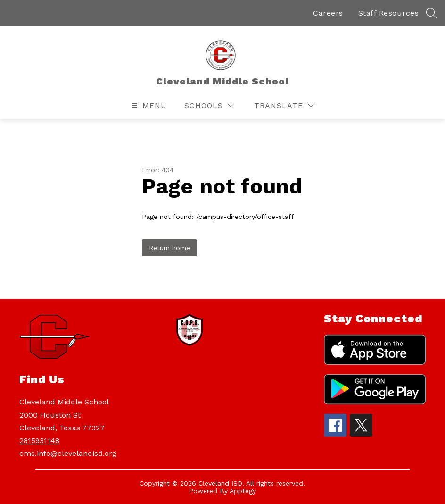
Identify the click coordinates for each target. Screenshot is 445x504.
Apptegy (243, 491)
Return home (169, 248)
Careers (328, 13)
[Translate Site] (284, 105)
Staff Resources (389, 13)
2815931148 (39, 441)
